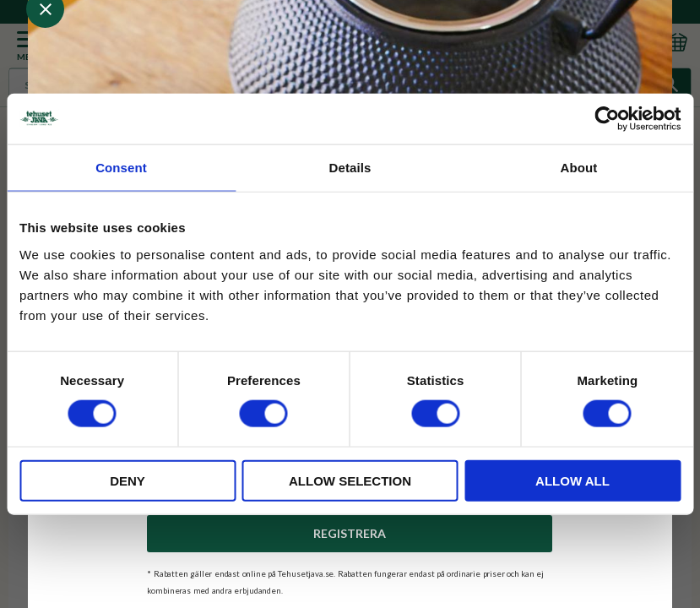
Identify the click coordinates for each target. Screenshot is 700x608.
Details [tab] (350, 168)
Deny (128, 480)
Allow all (572, 480)
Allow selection (350, 480)
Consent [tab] (121, 168)
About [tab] (579, 168)
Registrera (350, 533)
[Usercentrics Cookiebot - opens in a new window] (607, 119)
